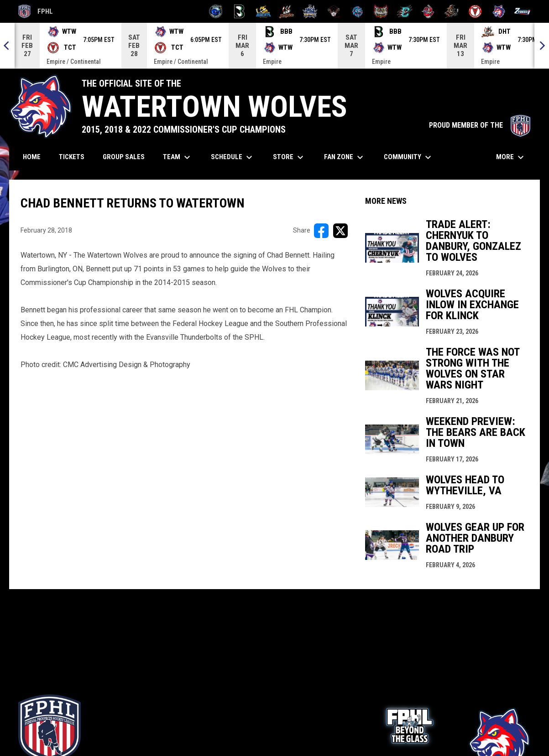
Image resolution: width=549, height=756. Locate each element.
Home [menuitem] (32, 157)
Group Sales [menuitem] (124, 157)
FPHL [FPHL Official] (36, 11)
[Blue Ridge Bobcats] (263, 11)
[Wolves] (499, 11)
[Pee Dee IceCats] (358, 11)
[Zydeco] (522, 11)
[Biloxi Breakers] (216, 11)
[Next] (542, 46)
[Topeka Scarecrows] (452, 11)
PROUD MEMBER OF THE (480, 125)
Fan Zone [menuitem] (345, 157)
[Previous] (7, 46)
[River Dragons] (405, 11)
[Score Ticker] (274, 46)
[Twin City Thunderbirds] (475, 11)
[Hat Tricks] (287, 11)
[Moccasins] (334, 11)
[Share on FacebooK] (321, 231)
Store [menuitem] (289, 157)
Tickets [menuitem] (75, 157)
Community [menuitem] (409, 157)
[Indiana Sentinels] (310, 11)
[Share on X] (340, 231)
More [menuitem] (511, 157)
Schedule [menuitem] (233, 157)
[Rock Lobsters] (428, 11)
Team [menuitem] (178, 157)
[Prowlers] (381, 11)
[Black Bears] (239, 11)
